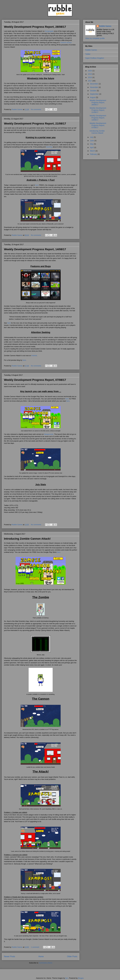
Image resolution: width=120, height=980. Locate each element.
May (92, 144)
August (93, 97)
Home (41, 956)
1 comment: (35, 947)
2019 (90, 74)
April (92, 147)
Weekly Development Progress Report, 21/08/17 (35, 124)
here (37, 185)
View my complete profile (95, 38)
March (93, 151)
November (94, 87)
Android (34, 356)
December (94, 84)
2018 (90, 77)
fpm (67, 978)
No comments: (36, 109)
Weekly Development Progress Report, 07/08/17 (35, 380)
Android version (66, 43)
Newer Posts (9, 956)
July (92, 137)
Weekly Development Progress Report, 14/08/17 (35, 249)
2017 (90, 81)
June (92, 141)
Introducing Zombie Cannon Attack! (27, 539)
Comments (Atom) (46, 963)
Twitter (88, 54)
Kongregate (49, 31)
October (93, 91)
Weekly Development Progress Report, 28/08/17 (35, 27)
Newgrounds (49, 434)
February (94, 154)
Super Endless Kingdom (95, 58)
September (94, 94)
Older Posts (72, 956)
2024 (90, 71)
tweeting (49, 147)
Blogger (81, 978)
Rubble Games (105, 26)
